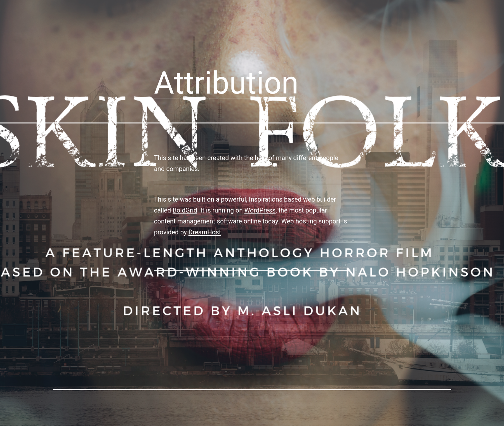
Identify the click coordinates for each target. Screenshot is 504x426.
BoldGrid (185, 210)
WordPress (260, 210)
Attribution (226, 83)
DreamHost (205, 232)
